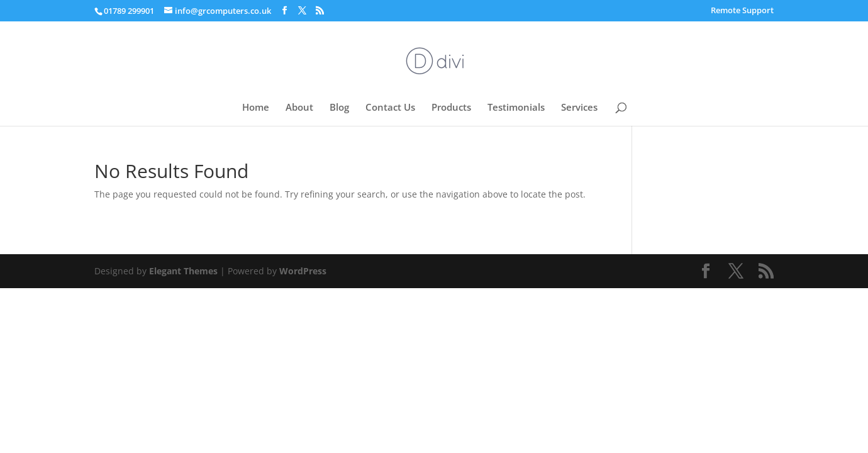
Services (579, 108)
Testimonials (516, 108)
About (299, 108)
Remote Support (742, 11)
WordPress (303, 271)
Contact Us (390, 108)
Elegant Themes (183, 271)
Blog (339, 108)
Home (256, 108)
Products (451, 108)
